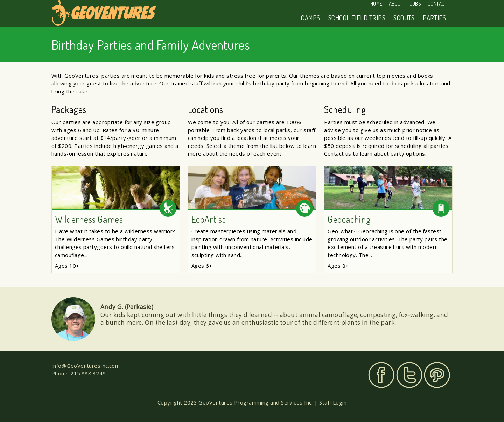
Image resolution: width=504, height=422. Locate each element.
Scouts (404, 18)
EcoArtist (208, 219)
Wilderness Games (89, 219)
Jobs (416, 4)
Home (376, 4)
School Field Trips (357, 18)
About (396, 4)
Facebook (381, 375)
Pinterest (437, 375)
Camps (310, 18)
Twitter (409, 375)
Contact (437, 4)
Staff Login (333, 402)
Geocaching (349, 219)
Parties (434, 18)
